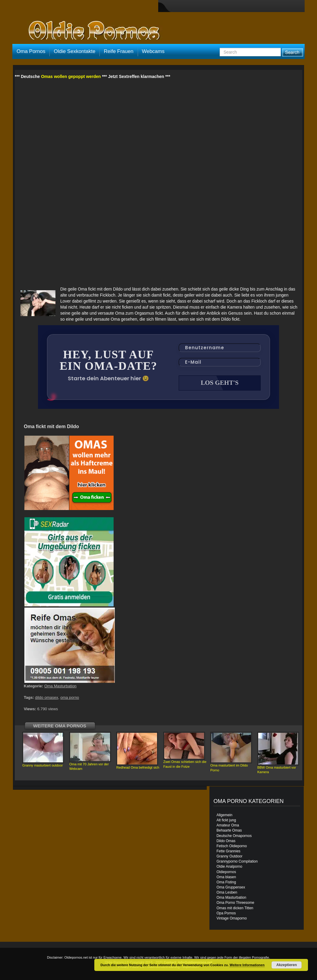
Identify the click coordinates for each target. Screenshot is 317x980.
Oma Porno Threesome (235, 903)
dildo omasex (47, 697)
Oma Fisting (226, 882)
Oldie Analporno (229, 866)
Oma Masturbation (60, 686)
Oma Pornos (31, 51)
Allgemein (224, 815)
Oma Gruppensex (231, 887)
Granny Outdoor (229, 856)
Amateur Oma (228, 825)
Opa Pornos (226, 913)
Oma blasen (226, 877)
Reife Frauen (118, 51)
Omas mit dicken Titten (235, 908)
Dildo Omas (226, 841)
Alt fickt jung (226, 820)
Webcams (153, 51)
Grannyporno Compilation (237, 861)
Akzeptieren (287, 965)
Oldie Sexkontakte (74, 51)
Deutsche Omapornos (234, 836)
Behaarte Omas (229, 830)
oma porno (70, 697)
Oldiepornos (226, 872)
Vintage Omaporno (232, 918)
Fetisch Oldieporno (232, 846)
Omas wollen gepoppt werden (71, 76)
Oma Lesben (227, 892)
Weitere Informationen (247, 965)
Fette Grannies (228, 851)
